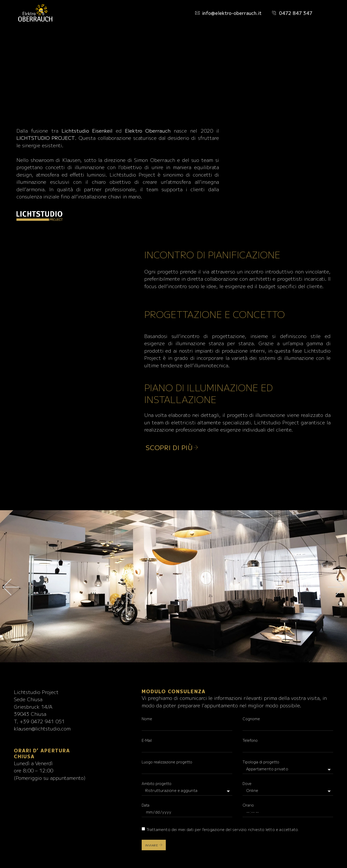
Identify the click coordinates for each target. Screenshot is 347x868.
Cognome (251, 719)
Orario (248, 805)
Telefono (250, 740)
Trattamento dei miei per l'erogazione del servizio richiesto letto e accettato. (223, 829)
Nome (147, 719)
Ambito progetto (157, 783)
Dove (247, 783)
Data (146, 805)
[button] (11, 587)
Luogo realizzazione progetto (167, 762)
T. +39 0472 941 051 (39, 721)
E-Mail (147, 740)
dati (190, 829)
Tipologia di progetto (261, 762)
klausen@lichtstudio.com (42, 728)
